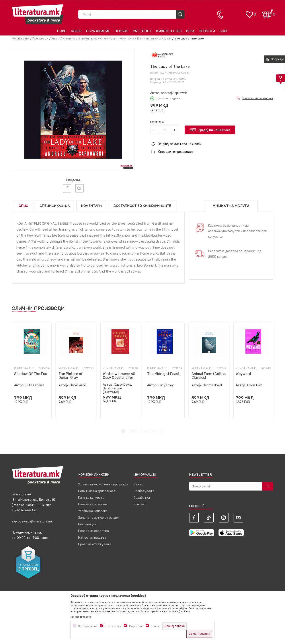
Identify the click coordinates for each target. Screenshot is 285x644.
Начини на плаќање (93, 504)
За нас (138, 484)
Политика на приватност (97, 491)
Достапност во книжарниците (142, 206)
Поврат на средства (94, 531)
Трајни (155, 626)
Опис (23, 206)
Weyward (243, 374)
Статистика (113, 626)
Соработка (142, 498)
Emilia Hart (255, 385)
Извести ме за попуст (258, 98)
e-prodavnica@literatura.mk (32, 521)
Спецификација (55, 206)
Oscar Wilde (78, 385)
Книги (56, 38)
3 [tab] (136, 431)
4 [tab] (143, 431)
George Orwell (213, 385)
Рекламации (87, 524)
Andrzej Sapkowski (174, 93)
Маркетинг (136, 626)
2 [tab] (130, 431)
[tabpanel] (32, 370)
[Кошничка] (268, 12)
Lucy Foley (166, 385)
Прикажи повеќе (81, 617)
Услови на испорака (93, 511)
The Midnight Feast (163, 374)
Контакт (140, 504)
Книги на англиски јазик (80, 38)
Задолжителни (88, 626)
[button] (212, 144)
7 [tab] (162, 431)
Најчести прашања (92, 538)
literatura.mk (20, 38)
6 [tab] (155, 431)
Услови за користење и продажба (103, 484)
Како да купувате (91, 498)
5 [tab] (149, 431)
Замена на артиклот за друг (99, 518)
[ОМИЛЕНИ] (249, 12)
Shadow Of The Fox (31, 374)
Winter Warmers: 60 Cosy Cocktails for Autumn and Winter (119, 378)
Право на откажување (95, 544)
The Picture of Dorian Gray (71, 376)
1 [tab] (123, 431)
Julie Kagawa (35, 385)
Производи (40, 38)
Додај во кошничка (214, 130)
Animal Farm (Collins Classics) (209, 376)
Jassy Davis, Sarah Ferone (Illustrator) (117, 388)
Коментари (91, 206)
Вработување (144, 491)
